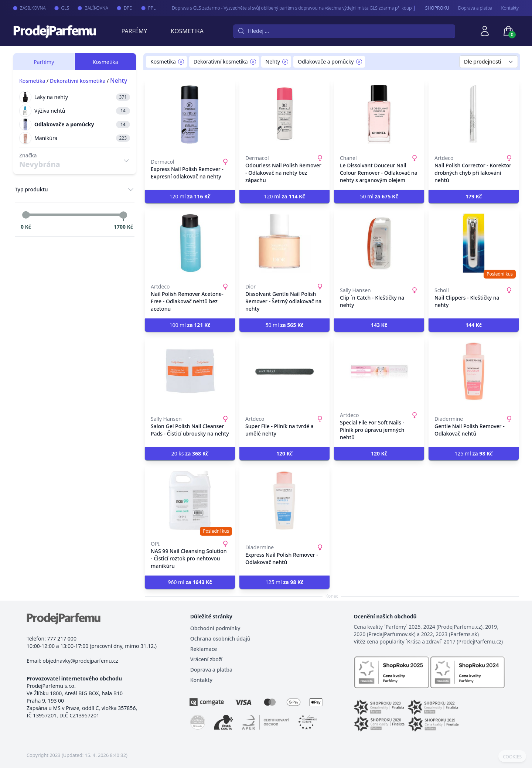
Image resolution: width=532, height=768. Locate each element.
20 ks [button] (190, 453)
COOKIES (512, 757)
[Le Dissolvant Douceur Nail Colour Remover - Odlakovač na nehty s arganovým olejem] (379, 115)
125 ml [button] (473, 453)
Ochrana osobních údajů (220, 639)
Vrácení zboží (206, 659)
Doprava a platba (475, 8)
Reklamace (204, 649)
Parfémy (134, 31)
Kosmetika (187, 31)
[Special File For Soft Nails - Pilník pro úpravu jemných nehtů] (379, 372)
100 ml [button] (190, 325)
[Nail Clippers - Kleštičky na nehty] (474, 243)
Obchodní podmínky (215, 628)
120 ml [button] (190, 196)
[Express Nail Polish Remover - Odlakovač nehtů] (284, 500)
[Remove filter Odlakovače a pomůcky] (359, 62)
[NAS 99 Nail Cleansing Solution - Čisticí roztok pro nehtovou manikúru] (190, 500)
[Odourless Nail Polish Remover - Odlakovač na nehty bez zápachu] (284, 115)
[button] (474, 197)
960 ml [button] (190, 582)
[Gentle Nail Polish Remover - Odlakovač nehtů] (474, 372)
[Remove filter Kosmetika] (181, 62)
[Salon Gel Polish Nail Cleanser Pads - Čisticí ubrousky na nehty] (190, 372)
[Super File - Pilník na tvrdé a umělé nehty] (284, 372)
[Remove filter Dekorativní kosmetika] (253, 62)
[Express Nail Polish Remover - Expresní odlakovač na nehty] (190, 115)
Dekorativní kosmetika (78, 81)
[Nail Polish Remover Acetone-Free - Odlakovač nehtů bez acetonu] (190, 243)
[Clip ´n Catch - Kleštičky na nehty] (379, 243)
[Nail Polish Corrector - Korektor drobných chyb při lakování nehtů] (474, 115)
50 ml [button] (379, 196)
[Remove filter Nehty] (285, 62)
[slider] (26, 215)
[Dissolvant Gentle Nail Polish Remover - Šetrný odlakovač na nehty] (284, 243)
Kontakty (510, 8)
